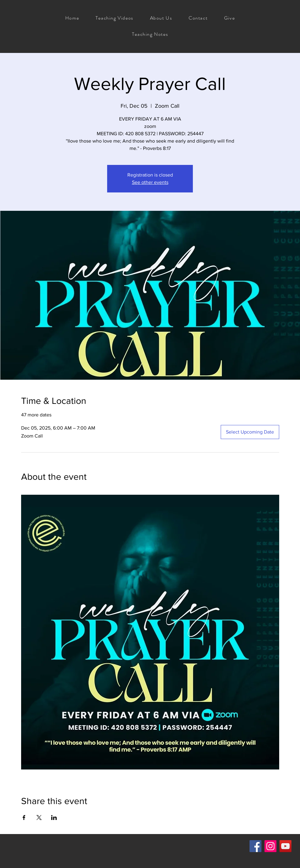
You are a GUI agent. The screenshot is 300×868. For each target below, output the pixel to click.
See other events (150, 182)
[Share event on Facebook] (24, 818)
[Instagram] (270, 846)
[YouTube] (285, 846)
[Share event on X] (39, 818)
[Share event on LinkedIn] (54, 818)
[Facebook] (255, 846)
